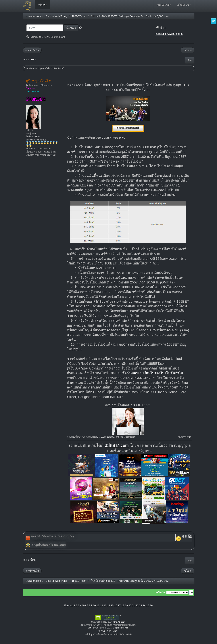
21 (133, 605)
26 (151, 605)
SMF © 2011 (106, 628)
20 (130, 605)
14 (109, 605)
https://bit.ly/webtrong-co (169, 34)
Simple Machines (120, 628)
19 (126, 605)
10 (94, 605)
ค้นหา (71, 28)
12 (101, 605)
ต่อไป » (188, 50)
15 (112, 605)
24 (144, 605)
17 (119, 605)
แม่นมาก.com (117, 445)
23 (141, 605)
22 (137, 605)
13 (105, 605)
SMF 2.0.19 (93, 628)
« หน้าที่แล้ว (32, 50)
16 (116, 605)
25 (148, 605)
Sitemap (68, 605)
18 (123, 605)
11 (98, 605)
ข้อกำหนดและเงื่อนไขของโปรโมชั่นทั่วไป (153, 373)
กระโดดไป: (160, 593)
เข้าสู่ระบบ (184, 5)
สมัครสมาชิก (164, 5)
